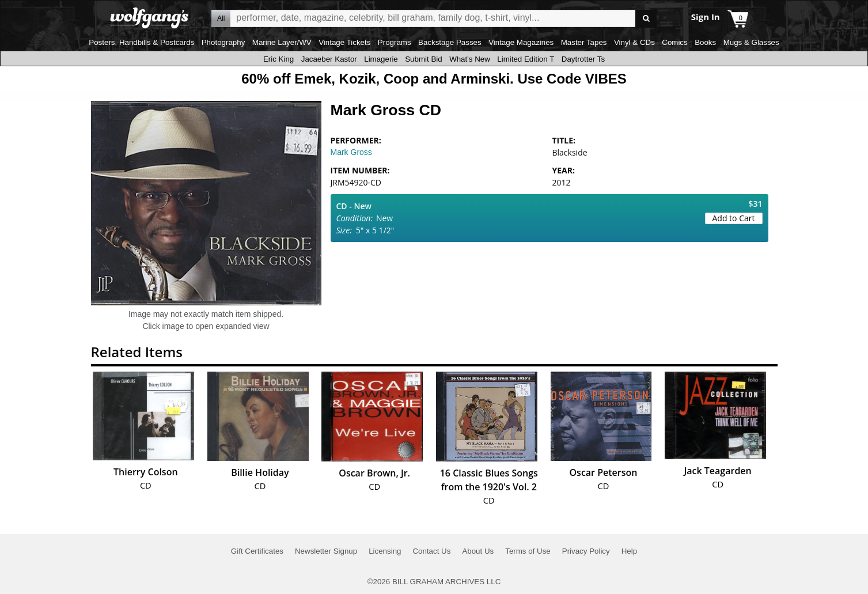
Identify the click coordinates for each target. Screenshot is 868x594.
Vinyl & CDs (634, 42)
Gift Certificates (257, 551)
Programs (395, 42)
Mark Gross (351, 152)
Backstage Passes (450, 42)
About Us (478, 551)
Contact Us (431, 551)
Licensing (385, 551)
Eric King (278, 59)
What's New (470, 59)
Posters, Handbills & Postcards (141, 42)
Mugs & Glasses (751, 42)
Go (646, 19)
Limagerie (381, 59)
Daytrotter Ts (583, 59)
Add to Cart (734, 218)
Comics (674, 42)
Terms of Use (528, 551)
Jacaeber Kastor (329, 59)
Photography (223, 42)
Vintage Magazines (521, 42)
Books (705, 42)
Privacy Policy (586, 551)
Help (629, 551)
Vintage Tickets (344, 42)
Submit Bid (423, 59)
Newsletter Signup (326, 551)
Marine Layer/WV (282, 42)
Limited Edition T (526, 59)
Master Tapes (584, 42)
